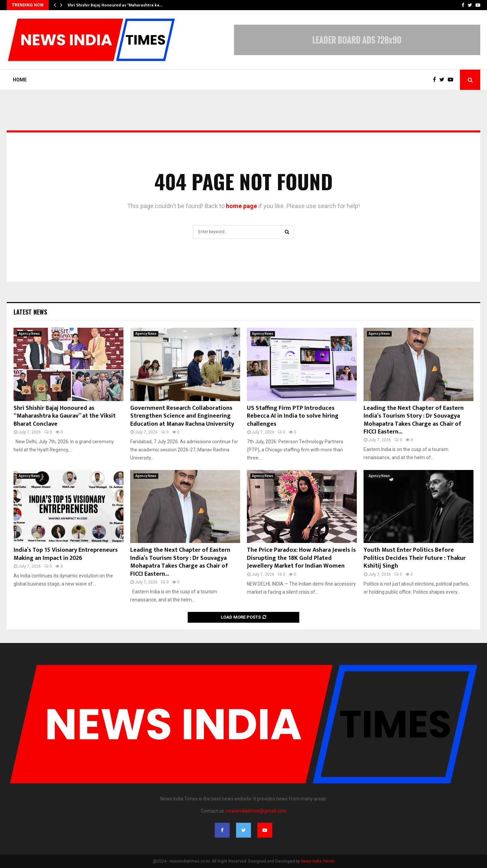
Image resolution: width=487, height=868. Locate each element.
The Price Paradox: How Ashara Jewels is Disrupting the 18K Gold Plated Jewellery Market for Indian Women (301, 558)
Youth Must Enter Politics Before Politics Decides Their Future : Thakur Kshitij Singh (415, 558)
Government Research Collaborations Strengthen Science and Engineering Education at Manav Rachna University (182, 416)
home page (241, 206)
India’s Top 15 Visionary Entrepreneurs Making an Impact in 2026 (66, 554)
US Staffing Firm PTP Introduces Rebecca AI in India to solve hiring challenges (293, 416)
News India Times (318, 861)
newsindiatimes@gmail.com (256, 811)
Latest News (30, 312)
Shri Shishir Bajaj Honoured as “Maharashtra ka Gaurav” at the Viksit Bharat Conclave (65, 416)
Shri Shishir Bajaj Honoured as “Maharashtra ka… (115, 5)
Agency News (29, 334)
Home (20, 80)
